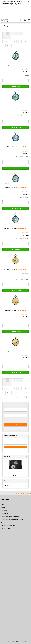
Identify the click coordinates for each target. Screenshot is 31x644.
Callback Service (5, 529)
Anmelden (16, 447)
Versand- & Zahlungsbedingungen (10, 517)
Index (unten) (5, 514)
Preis (5, 407)
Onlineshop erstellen (10, 642)
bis (5, 412)
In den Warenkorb (16, 86)
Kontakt (3, 508)
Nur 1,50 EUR (16, 475)
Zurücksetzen (15, 428)
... (4, 45)
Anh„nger (6, 61)
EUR (5, 418)
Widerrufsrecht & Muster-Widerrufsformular (12, 520)
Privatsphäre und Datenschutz (9, 526)
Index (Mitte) (5, 511)
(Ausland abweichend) (21, 65)
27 (7, 45)
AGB (2, 523)
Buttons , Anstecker (15, 472)
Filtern (16, 424)
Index (3, 505)
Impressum (4, 502)
